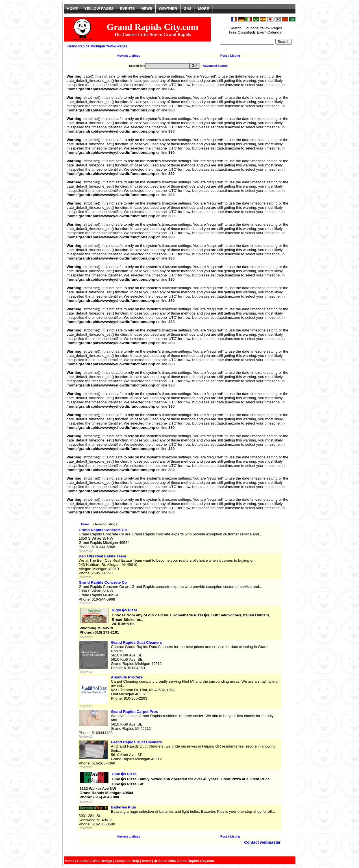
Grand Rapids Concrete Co (103, 530)
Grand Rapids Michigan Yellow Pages (97, 46)
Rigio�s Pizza (125, 610)
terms (146, 861)
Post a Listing (230, 56)
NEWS (147, 9)
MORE (204, 9)
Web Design (102, 861)
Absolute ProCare (127, 677)
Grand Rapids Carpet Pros (135, 712)
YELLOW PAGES (99, 9)
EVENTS (127, 9)
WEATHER (168, 9)
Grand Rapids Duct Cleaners (137, 642)
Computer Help (127, 861)
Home (85, 524)
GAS (188, 9)
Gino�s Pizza (124, 774)
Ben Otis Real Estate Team (103, 556)
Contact (83, 861)
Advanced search (215, 66)
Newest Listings (129, 56)
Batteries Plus (124, 807)
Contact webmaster (262, 842)
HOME (72, 9)
